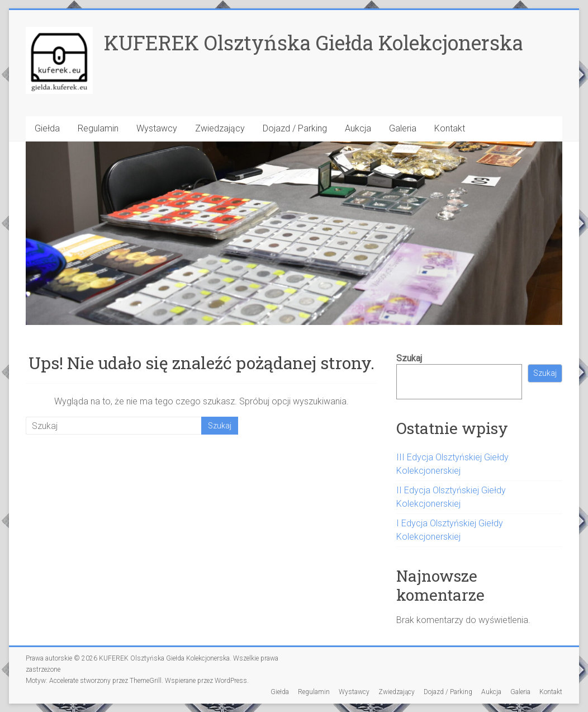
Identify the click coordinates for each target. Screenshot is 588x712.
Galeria (403, 128)
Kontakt (450, 128)
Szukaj (409, 358)
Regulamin (98, 128)
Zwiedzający (220, 128)
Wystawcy (157, 128)
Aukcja (358, 128)
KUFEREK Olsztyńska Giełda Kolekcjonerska (314, 43)
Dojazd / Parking (295, 128)
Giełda (47, 128)
